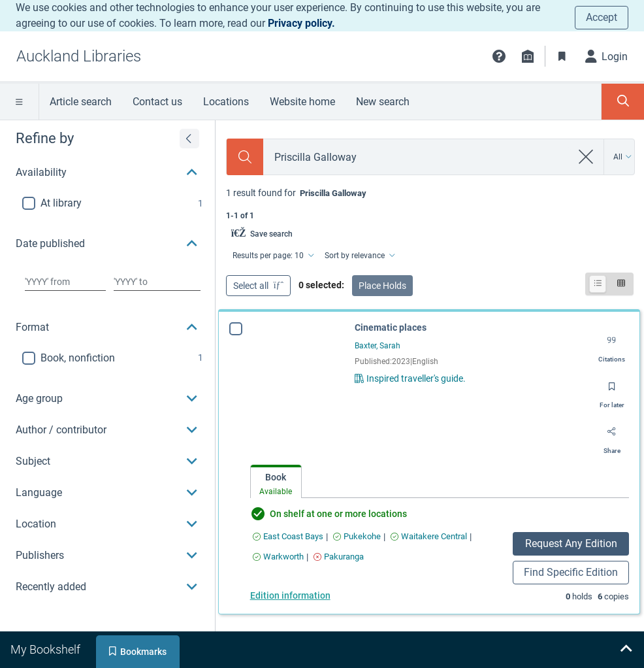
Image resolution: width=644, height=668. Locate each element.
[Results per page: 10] (272, 256)
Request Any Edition (571, 543)
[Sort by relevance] (359, 256)
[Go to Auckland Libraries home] (79, 56)
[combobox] (417, 157)
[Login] (607, 56)
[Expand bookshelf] (626, 650)
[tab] (276, 482)
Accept (602, 17)
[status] (430, 203)
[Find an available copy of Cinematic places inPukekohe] (357, 536)
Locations (226, 102)
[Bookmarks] (562, 56)
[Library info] (528, 56)
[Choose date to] (157, 282)
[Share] (612, 437)
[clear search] (586, 157)
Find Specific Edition (571, 572)
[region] (107, 361)
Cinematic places (391, 327)
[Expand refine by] (189, 139)
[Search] (245, 157)
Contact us (157, 102)
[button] (499, 56)
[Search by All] (623, 157)
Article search (81, 102)
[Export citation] (612, 345)
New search (383, 102)
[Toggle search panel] (623, 102)
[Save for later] (612, 391)
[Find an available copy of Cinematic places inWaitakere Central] (429, 536)
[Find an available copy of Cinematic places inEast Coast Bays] (288, 536)
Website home (302, 102)
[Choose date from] (65, 282)
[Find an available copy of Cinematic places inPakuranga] (339, 557)
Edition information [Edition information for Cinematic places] (290, 595)
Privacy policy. (301, 23)
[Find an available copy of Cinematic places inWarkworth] (278, 557)
